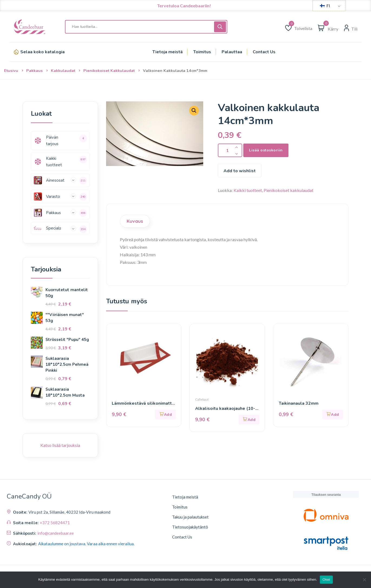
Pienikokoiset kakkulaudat (109, 71)
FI (325, 6)
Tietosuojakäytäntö (190, 527)
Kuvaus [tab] (135, 221)
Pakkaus (35, 71)
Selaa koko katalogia (42, 52)
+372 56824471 (55, 558)
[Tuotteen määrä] (230, 150)
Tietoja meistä (185, 497)
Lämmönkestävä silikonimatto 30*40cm (143, 403)
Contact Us (182, 537)
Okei (326, 579)
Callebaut (202, 399)
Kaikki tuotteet (248, 190)
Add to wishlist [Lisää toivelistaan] (240, 171)
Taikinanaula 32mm (299, 403)
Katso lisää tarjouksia (60, 445)
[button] (165, 414)
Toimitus (180, 507)
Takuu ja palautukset (190, 517)
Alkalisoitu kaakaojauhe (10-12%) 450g (225, 408)
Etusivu (11, 71)
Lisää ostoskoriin (266, 150)
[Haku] (220, 27)
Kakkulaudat (63, 71)
